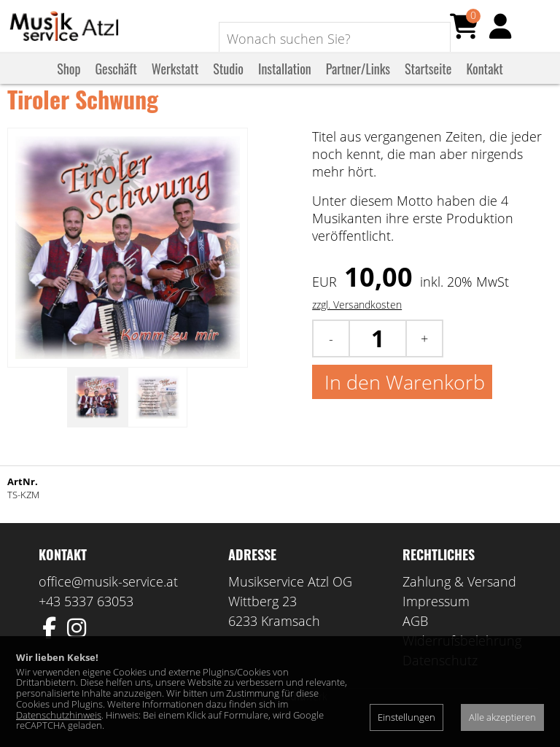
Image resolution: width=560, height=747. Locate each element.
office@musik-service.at (108, 602)
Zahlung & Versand (459, 602)
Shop (69, 82)
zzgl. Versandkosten (357, 325)
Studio (228, 82)
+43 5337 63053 (86, 622)
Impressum (436, 622)
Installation (285, 82)
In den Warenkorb (402, 402)
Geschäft (116, 82)
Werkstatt (175, 82)
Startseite (428, 82)
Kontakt (484, 82)
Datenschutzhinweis (59, 715)
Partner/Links (358, 82)
